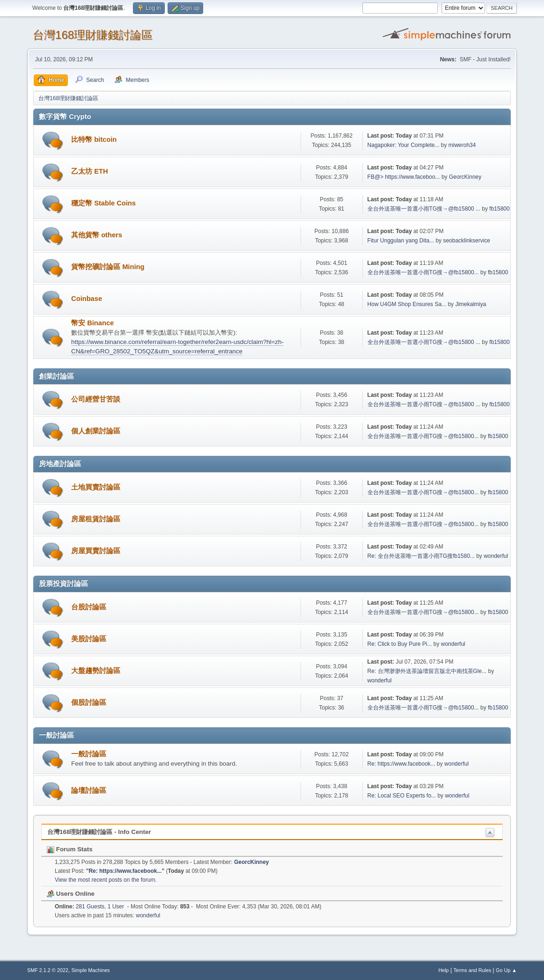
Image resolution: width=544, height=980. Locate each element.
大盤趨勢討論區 (96, 671)
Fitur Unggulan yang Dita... (401, 241)
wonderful (496, 556)
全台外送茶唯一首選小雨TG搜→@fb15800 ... (424, 209)
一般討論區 (89, 754)
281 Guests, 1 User (89, 907)
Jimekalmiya (470, 304)
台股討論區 (89, 607)
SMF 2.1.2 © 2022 (48, 970)
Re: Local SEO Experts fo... (402, 796)
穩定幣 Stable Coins (103, 203)
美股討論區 (89, 639)
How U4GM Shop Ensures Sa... (407, 304)
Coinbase (87, 299)
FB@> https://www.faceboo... (404, 177)
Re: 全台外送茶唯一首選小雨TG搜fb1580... (421, 556)
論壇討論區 (89, 790)
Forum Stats (70, 849)
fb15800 (499, 209)
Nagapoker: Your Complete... (404, 145)
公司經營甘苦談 (96, 399)
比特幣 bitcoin (94, 139)
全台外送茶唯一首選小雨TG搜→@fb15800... (423, 272)
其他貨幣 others (97, 235)
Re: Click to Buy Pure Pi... (400, 644)
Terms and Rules (472, 970)
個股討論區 (89, 702)
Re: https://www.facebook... (401, 764)
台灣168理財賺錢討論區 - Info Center (99, 832)
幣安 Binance (92, 323)
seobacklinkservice (467, 241)
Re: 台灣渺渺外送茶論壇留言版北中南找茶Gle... (427, 671)
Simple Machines (90, 970)
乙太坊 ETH (89, 171)
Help (443, 970)
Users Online (71, 894)
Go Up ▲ (506, 970)
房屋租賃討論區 (96, 519)
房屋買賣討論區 (96, 551)
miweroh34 (462, 145)
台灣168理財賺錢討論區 (93, 35)
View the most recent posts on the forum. (106, 880)
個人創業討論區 (96, 431)
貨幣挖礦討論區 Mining (108, 267)
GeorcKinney (465, 177)
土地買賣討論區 (96, 487)
